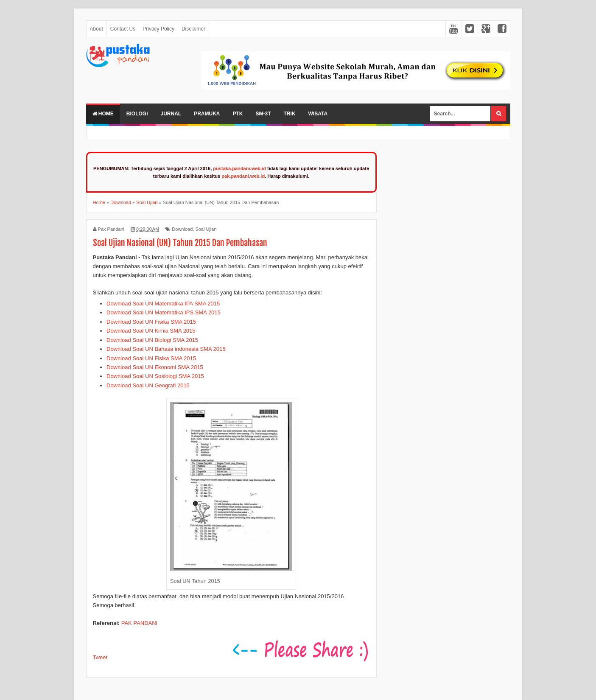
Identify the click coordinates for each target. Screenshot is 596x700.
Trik (290, 114)
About (97, 29)
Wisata (318, 114)
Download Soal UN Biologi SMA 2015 (152, 340)
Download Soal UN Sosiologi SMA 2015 (155, 376)
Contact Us (123, 29)
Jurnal (171, 114)
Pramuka (207, 114)
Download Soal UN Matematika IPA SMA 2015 (163, 304)
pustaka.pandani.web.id (239, 168)
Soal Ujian (206, 229)
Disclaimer (193, 29)
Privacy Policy (158, 29)
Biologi (137, 114)
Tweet (100, 657)
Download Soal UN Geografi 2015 (148, 385)
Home (103, 114)
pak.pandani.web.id (243, 176)
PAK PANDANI (139, 623)
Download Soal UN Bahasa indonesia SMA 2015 (166, 349)
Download (182, 229)
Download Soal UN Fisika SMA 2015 (151, 322)
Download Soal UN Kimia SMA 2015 (151, 331)
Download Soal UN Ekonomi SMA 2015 (155, 367)
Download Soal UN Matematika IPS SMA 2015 (164, 312)
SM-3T (263, 114)
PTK (238, 114)
